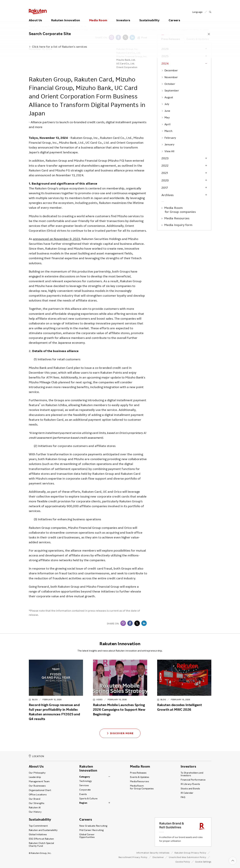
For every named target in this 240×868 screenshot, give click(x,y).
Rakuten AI (35, 807)
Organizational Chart (40, 790)
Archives (168, 195)
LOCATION (36, 756)
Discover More (120, 733)
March (167, 131)
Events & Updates (198, 39)
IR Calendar (187, 793)
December (170, 70)
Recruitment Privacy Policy (133, 857)
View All (168, 151)
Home (32, 26)
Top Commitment (38, 826)
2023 (165, 158)
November (170, 77)
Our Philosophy (37, 773)
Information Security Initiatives (153, 853)
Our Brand (35, 799)
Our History (35, 812)
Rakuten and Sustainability (43, 830)
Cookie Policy (183, 862)
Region (83, 803)
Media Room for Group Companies (142, 787)
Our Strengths (37, 803)
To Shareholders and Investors (192, 774)
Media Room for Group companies (180, 210)
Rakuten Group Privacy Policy (190, 853)
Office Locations (38, 795)
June (166, 111)
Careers (174, 16)
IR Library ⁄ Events (190, 784)
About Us (35, 16)
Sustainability (149, 16)
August (167, 97)
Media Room (98, 16)
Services (84, 785)
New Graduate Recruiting (93, 826)
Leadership (35, 777)
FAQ (183, 797)
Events (83, 794)
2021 (165, 173)
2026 (165, 49)
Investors (123, 16)
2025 (165, 56)
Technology (86, 781)
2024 (83, 26)
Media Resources (177, 218)
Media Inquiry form (179, 225)
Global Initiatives (38, 834)
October (168, 84)
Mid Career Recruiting (91, 830)
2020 (165, 180)
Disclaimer (158, 857)
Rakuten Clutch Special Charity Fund (41, 844)
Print (142, 37)
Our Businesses (37, 786)
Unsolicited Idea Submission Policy (187, 857)
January (168, 144)
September (170, 90)
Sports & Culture (88, 798)
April (166, 124)
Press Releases (67, 26)
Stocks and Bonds (190, 789)
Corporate (85, 790)
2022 (165, 165)
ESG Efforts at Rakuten (41, 839)
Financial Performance (193, 780)
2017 (165, 188)
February (169, 138)
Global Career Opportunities (87, 836)
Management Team (39, 781)
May (166, 117)
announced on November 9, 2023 (56, 239)
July (165, 104)
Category (85, 777)
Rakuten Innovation (66, 16)
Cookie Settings (203, 862)
